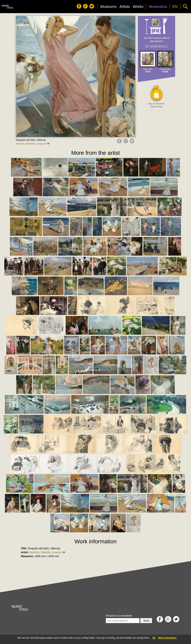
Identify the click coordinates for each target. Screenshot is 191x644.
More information (167, 638)
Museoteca (158, 7)
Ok (154, 638)
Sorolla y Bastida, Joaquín (33, 144)
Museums (108, 7)
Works (138, 7)
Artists (125, 7)
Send (146, 621)
